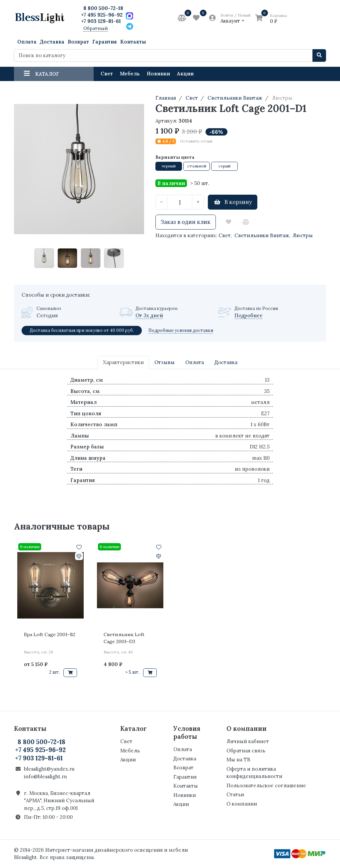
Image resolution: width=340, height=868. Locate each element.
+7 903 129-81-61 (101, 21)
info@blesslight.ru (45, 776)
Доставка (52, 42)
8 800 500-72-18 (103, 8)
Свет (107, 74)
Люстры (303, 235)
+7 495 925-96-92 (102, 15)
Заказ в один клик (186, 222)
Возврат (78, 42)
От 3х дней (149, 315)
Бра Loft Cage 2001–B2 (50, 634)
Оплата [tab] (195, 362)
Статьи (235, 794)
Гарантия (105, 42)
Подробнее (249, 315)
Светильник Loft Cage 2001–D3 (124, 638)
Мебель (130, 74)
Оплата (27, 42)
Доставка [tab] (226, 362)
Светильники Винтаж (262, 235)
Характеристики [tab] (123, 362)
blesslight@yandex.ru (49, 769)
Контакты (133, 42)
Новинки (158, 74)
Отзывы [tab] (165, 362)
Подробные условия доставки (181, 330)
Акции (185, 74)
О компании (242, 804)
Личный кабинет (248, 741)
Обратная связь (246, 751)
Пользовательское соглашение (266, 785)
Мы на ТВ (238, 760)
